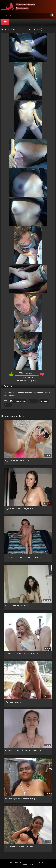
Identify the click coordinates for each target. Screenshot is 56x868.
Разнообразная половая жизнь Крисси (23, 557)
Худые (8, 405)
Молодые (33, 401)
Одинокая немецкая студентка (19, 509)
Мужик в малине (13, 702)
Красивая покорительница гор (19, 847)
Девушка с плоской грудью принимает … (24, 750)
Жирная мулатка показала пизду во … (23, 798)
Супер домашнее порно (20, 6)
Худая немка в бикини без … (18, 460)
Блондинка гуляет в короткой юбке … (23, 653)
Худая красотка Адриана (16, 605)
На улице (44, 401)
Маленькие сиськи (18, 401)
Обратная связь (28, 865)
